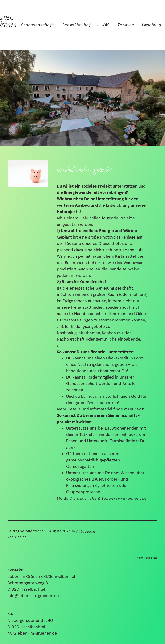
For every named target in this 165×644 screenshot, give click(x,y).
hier (139, 409)
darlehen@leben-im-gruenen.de (113, 498)
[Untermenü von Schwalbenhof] (97, 25)
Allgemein (86, 531)
